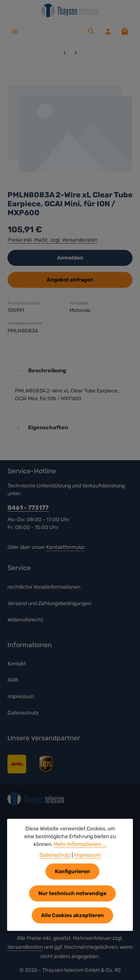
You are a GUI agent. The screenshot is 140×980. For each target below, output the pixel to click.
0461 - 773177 (28, 508)
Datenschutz (23, 713)
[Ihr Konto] (108, 31)
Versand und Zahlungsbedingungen (49, 603)
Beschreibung (47, 371)
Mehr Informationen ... (80, 844)
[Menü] (15, 31)
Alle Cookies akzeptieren (72, 915)
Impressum (21, 697)
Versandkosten (25, 947)
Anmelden (70, 258)
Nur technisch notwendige (72, 893)
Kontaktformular (66, 547)
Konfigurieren (72, 871)
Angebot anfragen (70, 280)
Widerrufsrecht (25, 620)
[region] (70, 127)
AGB (13, 680)
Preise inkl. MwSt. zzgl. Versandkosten (52, 240)
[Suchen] (91, 31)
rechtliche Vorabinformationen (44, 587)
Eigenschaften (48, 428)
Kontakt (17, 664)
